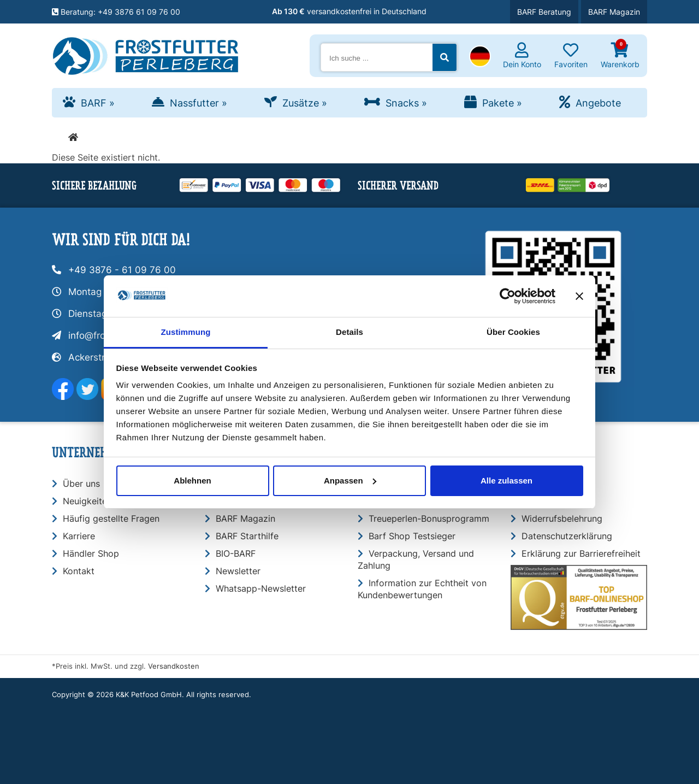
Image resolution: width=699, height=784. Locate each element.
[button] (480, 57)
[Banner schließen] (579, 296)
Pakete (502, 103)
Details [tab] (349, 332)
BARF (98, 103)
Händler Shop (91, 553)
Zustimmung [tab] (186, 332)
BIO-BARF (236, 553)
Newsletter (238, 571)
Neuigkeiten (87, 501)
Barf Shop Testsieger (412, 536)
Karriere (79, 536)
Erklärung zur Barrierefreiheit (581, 553)
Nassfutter (199, 103)
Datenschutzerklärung (567, 536)
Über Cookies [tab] (513, 332)
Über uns (81, 484)
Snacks (406, 103)
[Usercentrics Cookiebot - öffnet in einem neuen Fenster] (508, 296)
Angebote (598, 103)
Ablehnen (192, 481)
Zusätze (305, 103)
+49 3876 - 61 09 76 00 (122, 270)
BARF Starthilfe (247, 536)
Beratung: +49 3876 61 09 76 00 (116, 12)
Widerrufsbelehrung (562, 518)
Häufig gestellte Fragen (111, 518)
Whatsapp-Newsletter (261, 588)
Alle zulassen (507, 481)
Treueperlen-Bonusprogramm (429, 518)
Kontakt (79, 571)
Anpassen (350, 481)
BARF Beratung (544, 12)
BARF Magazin (614, 12)
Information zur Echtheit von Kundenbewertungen (422, 589)
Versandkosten (174, 666)
